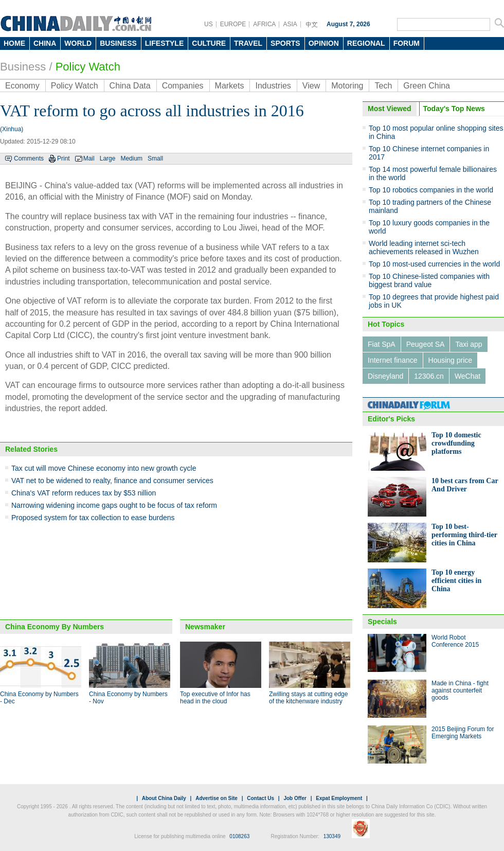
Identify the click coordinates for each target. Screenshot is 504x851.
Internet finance (393, 360)
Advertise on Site (217, 798)
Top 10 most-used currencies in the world (434, 264)
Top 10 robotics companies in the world (431, 190)
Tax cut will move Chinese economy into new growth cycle (104, 468)
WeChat (467, 376)
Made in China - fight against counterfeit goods (460, 690)
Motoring (347, 86)
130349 (332, 836)
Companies (183, 86)
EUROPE (233, 24)
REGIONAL (366, 43)
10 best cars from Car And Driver (465, 485)
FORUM (407, 43)
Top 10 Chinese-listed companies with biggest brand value (429, 280)
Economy (22, 86)
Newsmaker (205, 627)
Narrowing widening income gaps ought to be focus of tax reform (114, 505)
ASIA (290, 24)
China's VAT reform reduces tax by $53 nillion (84, 493)
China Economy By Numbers (55, 627)
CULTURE (209, 43)
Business (23, 67)
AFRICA (264, 24)
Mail (89, 158)
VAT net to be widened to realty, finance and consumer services (112, 481)
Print (64, 158)
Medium (131, 158)
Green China (427, 86)
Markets (230, 86)
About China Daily (164, 798)
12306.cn (429, 376)
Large (108, 158)
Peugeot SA (426, 344)
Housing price (451, 360)
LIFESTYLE (164, 43)
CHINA (45, 43)
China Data (130, 86)
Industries (273, 86)
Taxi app (469, 344)
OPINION (324, 43)
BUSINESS (118, 43)
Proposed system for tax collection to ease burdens (93, 518)
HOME (14, 43)
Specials (382, 622)
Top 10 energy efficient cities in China (456, 581)
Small (155, 158)
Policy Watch (88, 67)
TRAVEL (248, 43)
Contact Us (260, 798)
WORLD (78, 43)
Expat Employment (339, 798)
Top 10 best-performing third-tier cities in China (464, 535)
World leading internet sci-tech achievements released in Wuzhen (424, 247)
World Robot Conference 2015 (455, 641)
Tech (383, 86)
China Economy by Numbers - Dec (39, 698)
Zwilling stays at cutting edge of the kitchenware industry (308, 698)
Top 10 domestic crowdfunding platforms (456, 443)
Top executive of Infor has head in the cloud (215, 698)
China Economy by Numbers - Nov (128, 698)
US (209, 24)
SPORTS (285, 43)
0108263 (239, 836)
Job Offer (295, 798)
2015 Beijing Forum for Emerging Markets (463, 733)
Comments (29, 158)
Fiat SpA (382, 344)
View (311, 86)
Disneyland (385, 376)
